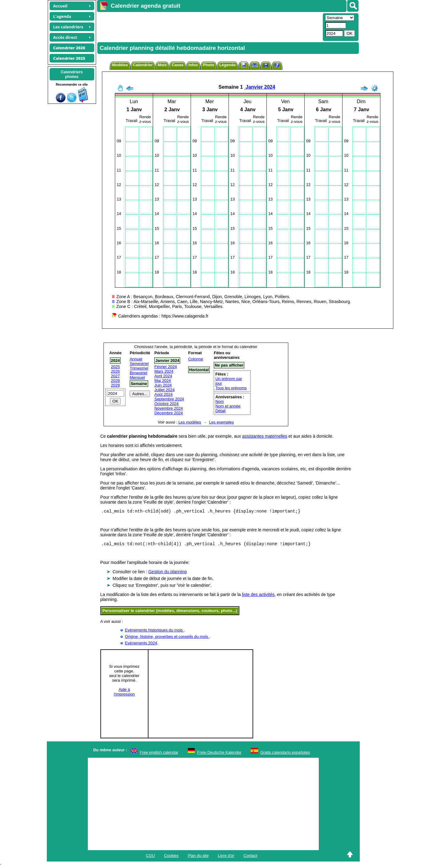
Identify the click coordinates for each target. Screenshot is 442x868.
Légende (227, 65)
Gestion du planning (167, 574)
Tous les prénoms (231, 388)
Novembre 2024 (169, 408)
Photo (209, 65)
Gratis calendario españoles (285, 754)
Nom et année (228, 406)
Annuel (136, 359)
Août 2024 (163, 394)
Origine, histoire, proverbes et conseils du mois (167, 638)
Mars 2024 (164, 371)
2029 (115, 385)
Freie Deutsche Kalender (219, 754)
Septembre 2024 (169, 399)
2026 (115, 371)
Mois (162, 65)
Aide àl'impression (124, 694)
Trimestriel (139, 368)
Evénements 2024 (141, 645)
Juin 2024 (163, 385)
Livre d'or (226, 857)
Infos (193, 65)
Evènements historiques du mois (154, 632)
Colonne (196, 359)
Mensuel (137, 377)
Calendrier (143, 65)
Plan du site (198, 857)
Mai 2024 (162, 381)
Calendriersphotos (72, 74)
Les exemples (221, 422)
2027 (115, 376)
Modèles (120, 65)
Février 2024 (166, 367)
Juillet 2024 (164, 390)
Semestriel (139, 364)
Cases (177, 65)
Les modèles (190, 422)
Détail (220, 411)
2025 (115, 367)
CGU (150, 857)
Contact (251, 857)
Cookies (171, 857)
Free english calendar (159, 754)
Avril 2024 (163, 376)
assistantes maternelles (265, 436)
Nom (219, 402)
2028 (115, 381)
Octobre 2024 (166, 404)
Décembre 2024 (169, 413)
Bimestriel (138, 373)
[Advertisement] (209, 26)
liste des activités (258, 596)
